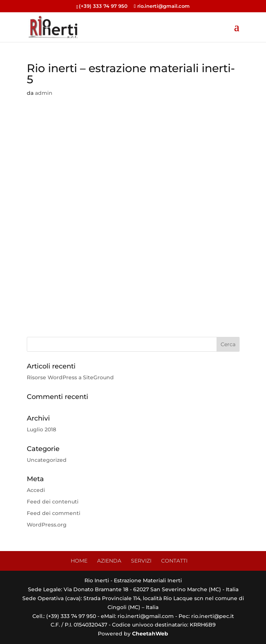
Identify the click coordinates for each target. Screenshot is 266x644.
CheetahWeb (150, 634)
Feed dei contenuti (53, 502)
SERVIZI (141, 561)
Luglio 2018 (41, 429)
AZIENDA (109, 561)
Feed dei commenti (54, 513)
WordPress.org (47, 525)
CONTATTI (174, 561)
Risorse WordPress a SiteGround (70, 377)
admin (44, 93)
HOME (79, 561)
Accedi (36, 490)
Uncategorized (47, 460)
